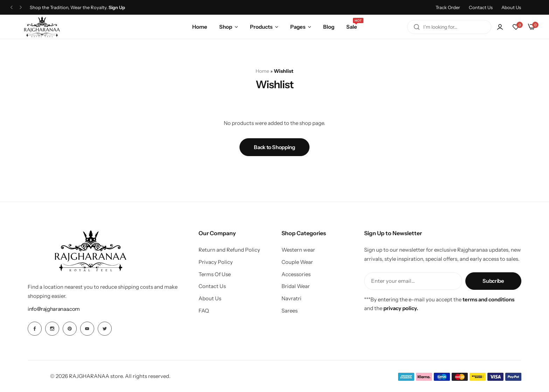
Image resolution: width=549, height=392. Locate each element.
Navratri (291, 299)
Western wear (298, 250)
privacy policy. (401, 308)
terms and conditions (488, 299)
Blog (329, 27)
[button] (516, 27)
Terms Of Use (215, 274)
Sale (352, 26)
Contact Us (481, 7)
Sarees (290, 311)
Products (261, 27)
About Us (511, 7)
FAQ (204, 311)
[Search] (417, 27)
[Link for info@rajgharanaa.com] (54, 309)
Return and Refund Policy (229, 250)
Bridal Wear (296, 286)
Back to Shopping (274, 147)
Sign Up (117, 8)
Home (200, 27)
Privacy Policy (216, 262)
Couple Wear (297, 262)
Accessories (296, 274)
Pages (298, 27)
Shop (226, 27)
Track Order (448, 7)
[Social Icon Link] (35, 329)
